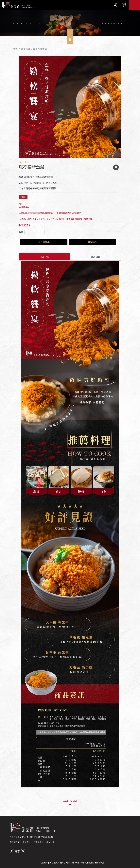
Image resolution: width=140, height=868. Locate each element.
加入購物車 (44, 242)
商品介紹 (44, 257)
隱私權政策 (15, 842)
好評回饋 (96, 257)
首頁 (16, 49)
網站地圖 (50, 842)
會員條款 (26, 842)
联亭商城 (26, 49)
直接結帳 (92, 242)
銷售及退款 (39, 842)
